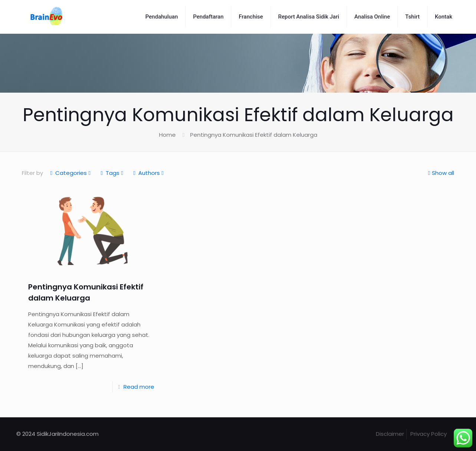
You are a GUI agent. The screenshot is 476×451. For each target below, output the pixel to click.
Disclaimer (390, 434)
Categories (70, 173)
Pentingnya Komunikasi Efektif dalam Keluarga (254, 135)
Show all (440, 173)
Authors (148, 173)
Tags (112, 173)
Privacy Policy (429, 434)
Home (167, 135)
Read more (139, 387)
